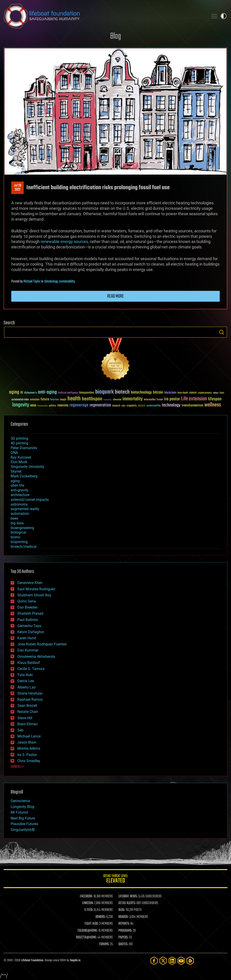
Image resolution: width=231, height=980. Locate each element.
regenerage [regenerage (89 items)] (79, 405)
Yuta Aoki (25, 675)
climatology (51, 282)
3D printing (19, 438)
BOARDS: (124, 917)
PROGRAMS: (125, 931)
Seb (20, 730)
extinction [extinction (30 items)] (35, 400)
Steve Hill (25, 718)
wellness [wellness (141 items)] (213, 405)
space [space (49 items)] (142, 405)
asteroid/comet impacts (30, 500)
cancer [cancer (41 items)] (193, 393)
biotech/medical (24, 547)
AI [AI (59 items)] (22, 393)
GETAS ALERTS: (127, 903)
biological (18, 532)
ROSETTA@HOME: (86, 938)
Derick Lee (26, 681)
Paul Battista (28, 620)
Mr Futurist (19, 812)
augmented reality (25, 509)
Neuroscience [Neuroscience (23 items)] (43, 406)
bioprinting (19, 542)
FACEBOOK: (86, 896)
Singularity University (27, 467)
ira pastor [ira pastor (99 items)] (172, 399)
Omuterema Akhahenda (36, 657)
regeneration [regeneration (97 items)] (100, 405)
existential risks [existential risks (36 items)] (20, 400)
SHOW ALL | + (17, 767)
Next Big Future (23, 818)
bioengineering (22, 528)
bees (14, 518)
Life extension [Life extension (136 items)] (194, 399)
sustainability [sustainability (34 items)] (154, 406)
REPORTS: (124, 924)
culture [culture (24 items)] (216, 393)
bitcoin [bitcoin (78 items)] (158, 393)
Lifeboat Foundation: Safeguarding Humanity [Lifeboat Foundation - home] (104, 16)
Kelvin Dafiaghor (31, 632)
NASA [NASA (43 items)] (33, 406)
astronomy (19, 504)
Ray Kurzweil (21, 457)
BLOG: (122, 910)
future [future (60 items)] (45, 399)
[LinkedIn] (172, 961)
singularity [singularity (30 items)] (132, 406)
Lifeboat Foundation (32, 960)
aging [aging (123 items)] (14, 392)
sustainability (67, 282)
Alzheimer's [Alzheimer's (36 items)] (30, 393)
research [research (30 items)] (116, 406)
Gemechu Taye (29, 626)
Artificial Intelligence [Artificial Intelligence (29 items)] (68, 393)
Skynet (16, 471)
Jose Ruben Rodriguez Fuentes (42, 644)
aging (15, 481)
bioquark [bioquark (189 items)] (104, 392)
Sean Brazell (27, 706)
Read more (115, 296)
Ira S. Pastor (27, 755)
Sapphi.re (75, 960)
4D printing (19, 443)
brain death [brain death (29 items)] (183, 393)
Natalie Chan (28, 712)
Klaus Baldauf (29, 663)
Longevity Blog (22, 807)
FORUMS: (104, 944)
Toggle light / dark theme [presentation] (224, 16)
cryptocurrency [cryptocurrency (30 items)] (205, 393)
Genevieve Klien (30, 583)
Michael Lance (29, 736)
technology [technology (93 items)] (171, 405)
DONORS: (100, 917)
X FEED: (89, 910)
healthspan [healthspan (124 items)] (92, 399)
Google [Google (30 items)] (63, 400)
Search (222, 332)
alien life (17, 485)
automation (20, 514)
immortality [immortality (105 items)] (133, 399)
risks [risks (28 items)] (123, 406)
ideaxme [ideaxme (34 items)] (117, 400)
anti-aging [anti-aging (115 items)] (47, 392)
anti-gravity (20, 490)
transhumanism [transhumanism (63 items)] (192, 405)
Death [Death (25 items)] (222, 393)
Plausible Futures (24, 824)
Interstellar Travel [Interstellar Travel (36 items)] (153, 400)
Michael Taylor (32, 282)
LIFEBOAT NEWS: (128, 896)
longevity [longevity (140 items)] (21, 405)
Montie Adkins (29, 748)
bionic (15, 537)
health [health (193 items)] (74, 399)
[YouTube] (181, 961)
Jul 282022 (18, 188)
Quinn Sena (27, 601)
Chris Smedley (29, 761)
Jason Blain (27, 742)
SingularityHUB (23, 830)
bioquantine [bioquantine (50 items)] (87, 393)
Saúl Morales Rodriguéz (36, 589)
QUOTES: (123, 944)
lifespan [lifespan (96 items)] (215, 399)
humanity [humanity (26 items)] (107, 400)
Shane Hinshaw (30, 693)
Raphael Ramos (30, 699)
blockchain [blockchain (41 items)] (170, 393)
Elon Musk (19, 462)
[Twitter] (163, 961)
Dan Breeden (28, 607)
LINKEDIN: (88, 903)
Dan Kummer (28, 650)
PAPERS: (123, 938)
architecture (20, 495)
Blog (115, 36)
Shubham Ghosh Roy (34, 595)
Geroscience (20, 801)
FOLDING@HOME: (88, 931)
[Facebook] (154, 961)
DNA (14, 453)
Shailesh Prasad (30, 613)
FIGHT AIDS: (92, 924)
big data (17, 523)
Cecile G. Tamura (31, 669)
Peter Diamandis (24, 448)
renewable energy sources (64, 241)
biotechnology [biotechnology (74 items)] (141, 393)
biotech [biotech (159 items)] (122, 392)
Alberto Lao (27, 687)
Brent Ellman (28, 724)
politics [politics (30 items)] (53, 406)
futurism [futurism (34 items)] (55, 400)
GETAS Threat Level (115, 879)
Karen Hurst (27, 638)
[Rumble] (190, 961)
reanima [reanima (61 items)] (63, 405)
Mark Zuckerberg (24, 476)
